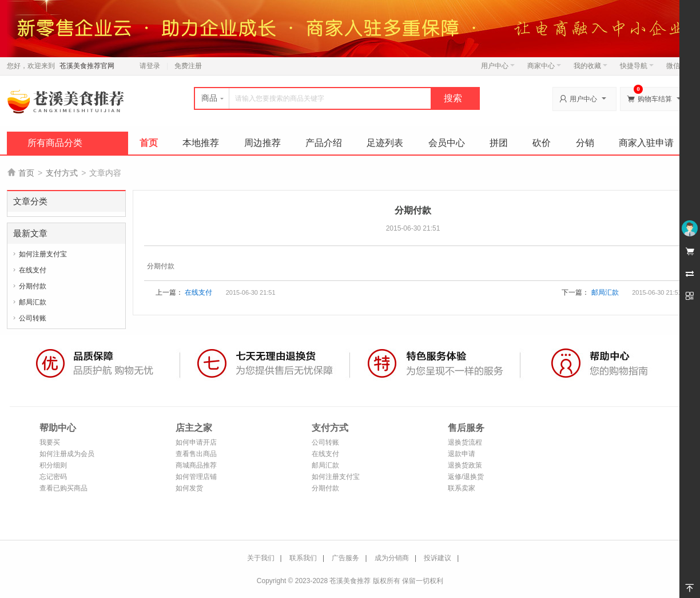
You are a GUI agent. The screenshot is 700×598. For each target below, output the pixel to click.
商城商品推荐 (196, 465)
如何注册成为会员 (67, 454)
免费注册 (188, 66)
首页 (149, 143)
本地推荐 (201, 143)
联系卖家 (462, 488)
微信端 (677, 66)
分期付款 (33, 286)
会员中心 (447, 143)
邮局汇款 (33, 302)
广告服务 (345, 558)
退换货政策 (465, 465)
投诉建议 (437, 558)
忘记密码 (53, 477)
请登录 (150, 66)
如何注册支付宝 (43, 254)
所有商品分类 (55, 143)
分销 (585, 143)
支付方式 (62, 173)
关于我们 (261, 558)
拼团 (499, 143)
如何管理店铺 (196, 477)
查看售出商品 (196, 454)
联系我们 (303, 558)
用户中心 (498, 66)
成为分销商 (392, 558)
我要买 (50, 442)
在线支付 (33, 270)
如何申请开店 (196, 442)
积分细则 (53, 465)
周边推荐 (262, 143)
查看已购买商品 (63, 488)
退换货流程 (465, 442)
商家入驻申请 (646, 143)
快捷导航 (637, 66)
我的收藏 (590, 66)
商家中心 (544, 66)
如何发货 (189, 488)
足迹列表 (385, 143)
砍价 (542, 143)
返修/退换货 (466, 477)
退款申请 (462, 454)
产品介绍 (324, 143)
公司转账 (33, 318)
